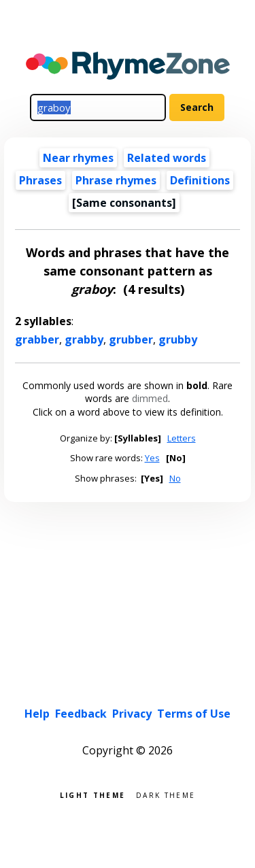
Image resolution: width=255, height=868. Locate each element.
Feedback (81, 714)
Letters (182, 438)
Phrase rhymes (116, 180)
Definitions (200, 180)
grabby (84, 339)
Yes (152, 458)
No (175, 478)
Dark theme (166, 794)
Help (37, 714)
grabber (37, 339)
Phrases (40, 180)
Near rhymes (78, 158)
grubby (178, 339)
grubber (131, 339)
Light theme (92, 794)
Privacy (132, 714)
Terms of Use (194, 714)
